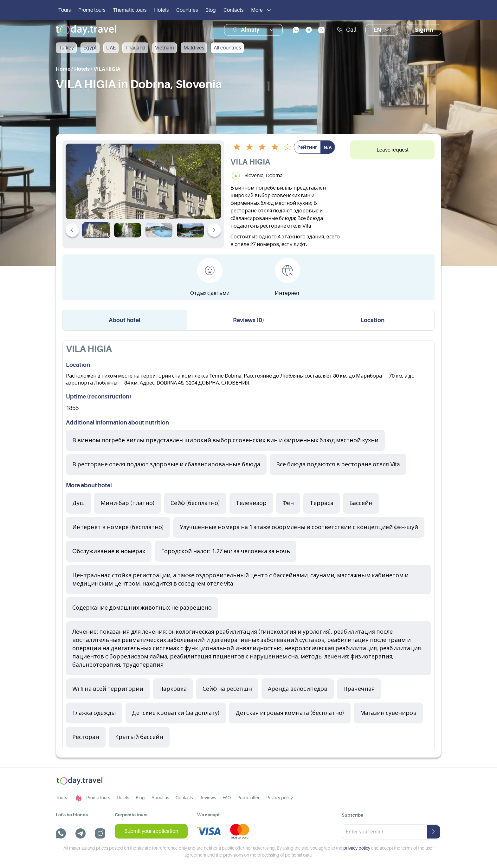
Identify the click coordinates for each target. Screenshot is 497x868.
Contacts (233, 10)
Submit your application (151, 831)
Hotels (161, 10)
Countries (187, 10)
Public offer (248, 798)
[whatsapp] (296, 30)
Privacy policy (280, 798)
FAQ (227, 798)
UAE (111, 48)
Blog (211, 10)
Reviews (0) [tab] (249, 320)
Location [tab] (372, 320)
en (382, 30)
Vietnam (165, 48)
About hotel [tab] (125, 320)
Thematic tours (130, 10)
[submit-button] (434, 832)
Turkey (66, 48)
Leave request (393, 150)
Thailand (135, 48)
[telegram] (309, 30)
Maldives (194, 48)
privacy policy (357, 848)
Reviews (208, 798)
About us (160, 798)
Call (347, 30)
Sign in (424, 30)
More (262, 10)
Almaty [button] (250, 30)
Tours (65, 10)
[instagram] (321, 30)
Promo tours (92, 10)
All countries (227, 48)
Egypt (90, 48)
